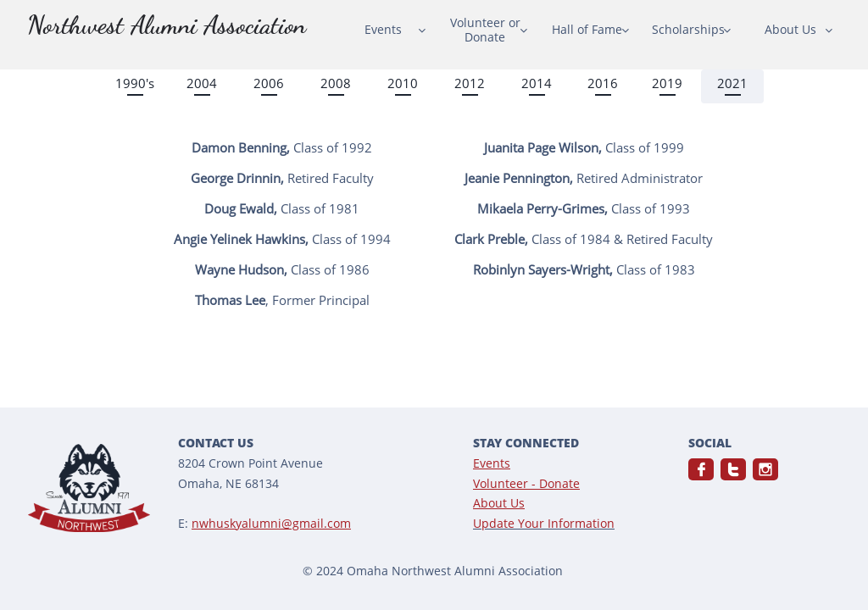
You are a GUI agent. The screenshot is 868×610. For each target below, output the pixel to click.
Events (492, 463)
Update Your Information (544, 523)
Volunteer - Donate (526, 483)
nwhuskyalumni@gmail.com (271, 523)
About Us (499, 503)
